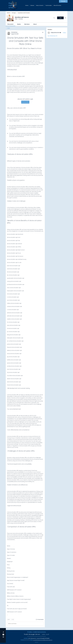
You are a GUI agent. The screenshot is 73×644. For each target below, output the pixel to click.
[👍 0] (9, 620)
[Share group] (65, 18)
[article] (25, 329)
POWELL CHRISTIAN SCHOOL (37, 632)
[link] (10, 24)
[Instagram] (3, 637)
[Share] (43, 32)
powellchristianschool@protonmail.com (43, 640)
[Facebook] (3, 632)
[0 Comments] (40, 620)
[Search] (54, 18)
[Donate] (63, 1)
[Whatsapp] (3, 635)
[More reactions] (13, 620)
